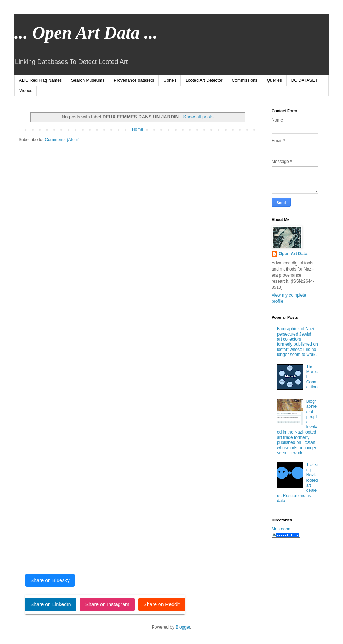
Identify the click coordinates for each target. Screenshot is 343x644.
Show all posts (198, 117)
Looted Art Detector (204, 80)
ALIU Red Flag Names (40, 80)
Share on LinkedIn (51, 604)
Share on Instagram (107, 604)
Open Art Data (293, 254)
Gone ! (170, 80)
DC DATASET (304, 80)
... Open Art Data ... (86, 33)
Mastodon (281, 529)
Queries (274, 80)
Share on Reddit (162, 604)
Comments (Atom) (62, 140)
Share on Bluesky (50, 580)
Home (138, 129)
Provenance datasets (134, 80)
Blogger (183, 627)
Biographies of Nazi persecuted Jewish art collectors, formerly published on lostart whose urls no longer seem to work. (297, 342)
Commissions (245, 80)
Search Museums (88, 80)
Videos (26, 91)
